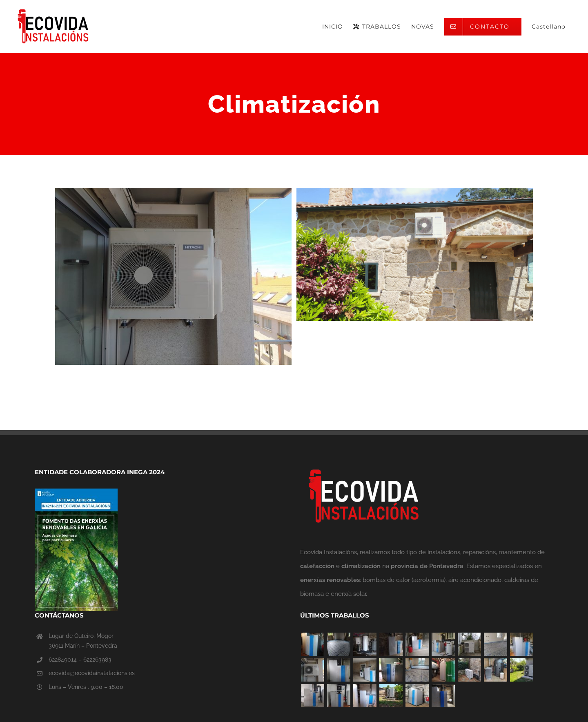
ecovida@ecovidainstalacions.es (92, 673)
